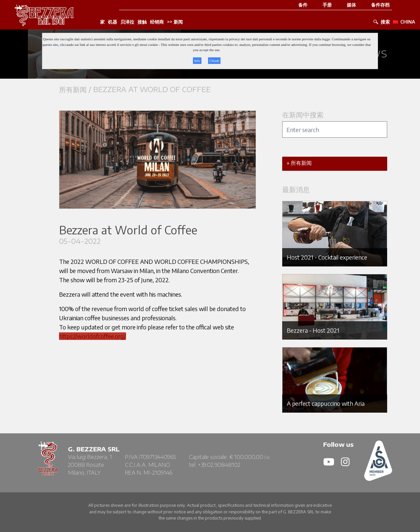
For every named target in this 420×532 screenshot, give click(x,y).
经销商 (157, 22)
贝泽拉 (127, 22)
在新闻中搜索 (303, 115)
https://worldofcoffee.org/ (93, 336)
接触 (142, 22)
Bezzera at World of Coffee (152, 89)
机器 (113, 22)
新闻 (178, 22)
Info (197, 61)
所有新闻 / (76, 89)
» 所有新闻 (299, 163)
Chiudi (214, 61)
